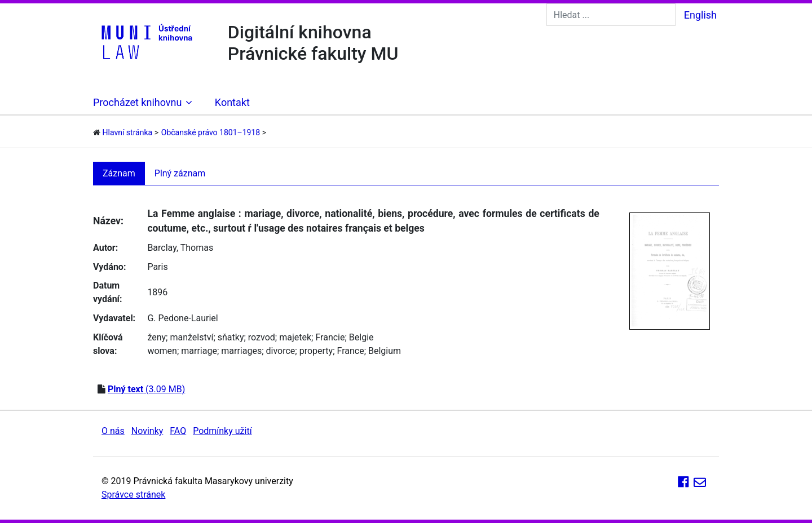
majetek (295, 337)
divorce (281, 351)
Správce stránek (133, 495)
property (316, 351)
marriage (199, 351)
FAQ (178, 431)
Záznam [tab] (119, 173)
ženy (156, 337)
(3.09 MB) (146, 389)
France (351, 351)
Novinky (147, 431)
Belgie (361, 337)
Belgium (385, 351)
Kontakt (232, 102)
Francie (330, 337)
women (162, 351)
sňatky (231, 337)
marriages (241, 351)
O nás (113, 431)
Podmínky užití (222, 431)
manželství (191, 337)
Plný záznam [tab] (180, 173)
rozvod (262, 337)
